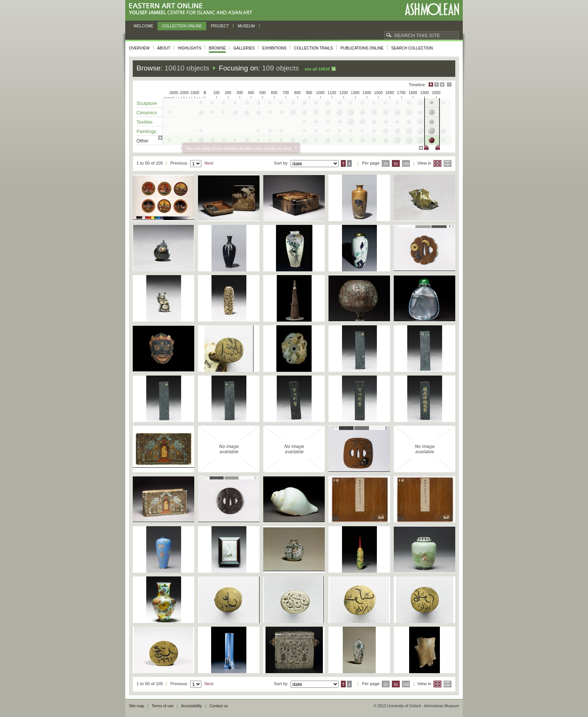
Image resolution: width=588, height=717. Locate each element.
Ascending (343, 163)
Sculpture (147, 103)
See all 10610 (317, 69)
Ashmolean (432, 9)
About (164, 48)
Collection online (182, 26)
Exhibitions (274, 48)
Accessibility (192, 706)
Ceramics (147, 113)
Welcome (143, 26)
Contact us (219, 706)
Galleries (244, 48)
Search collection (412, 48)
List (448, 163)
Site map (136, 706)
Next (209, 163)
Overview (139, 48)
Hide (442, 85)
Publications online (362, 48)
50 (396, 164)
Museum (246, 26)
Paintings (146, 131)
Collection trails (313, 48)
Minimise (436, 85)
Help (449, 85)
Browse (217, 48)
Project (220, 26)
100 (406, 164)
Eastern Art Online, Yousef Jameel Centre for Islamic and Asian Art (193, 9)
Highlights (190, 48)
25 (386, 164)
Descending (349, 163)
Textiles (145, 122)
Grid (437, 163)
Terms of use (163, 706)
